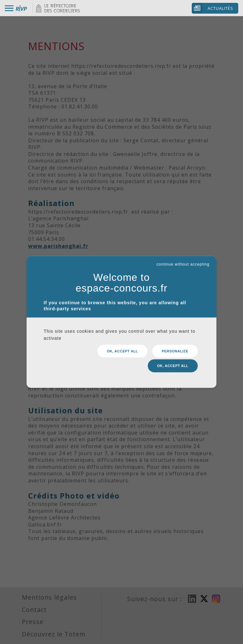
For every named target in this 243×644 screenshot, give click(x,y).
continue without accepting (183, 266)
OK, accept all (122, 353)
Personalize (175, 353)
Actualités (220, 8)
